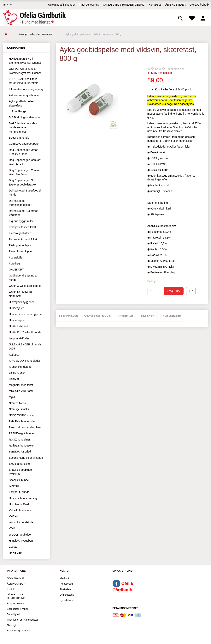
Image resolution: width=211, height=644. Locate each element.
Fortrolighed (13, 614)
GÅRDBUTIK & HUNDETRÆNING (124, 5)
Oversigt (12, 625)
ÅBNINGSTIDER (176, 5)
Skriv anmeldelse (161, 73)
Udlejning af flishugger (62, 5)
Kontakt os (155, 5)
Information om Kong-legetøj (22, 620)
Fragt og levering (89, 5)
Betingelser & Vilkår (18, 609)
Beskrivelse (68, 316)
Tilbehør (148, 316)
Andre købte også (98, 316)
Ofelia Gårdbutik (199, 5)
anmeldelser (177, 69)
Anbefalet (126, 316)
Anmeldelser (171, 316)
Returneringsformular (18, 631)
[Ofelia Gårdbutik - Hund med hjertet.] (34, 18)
